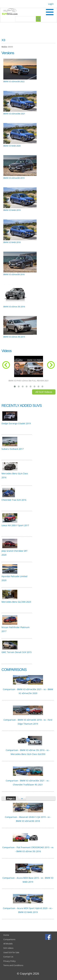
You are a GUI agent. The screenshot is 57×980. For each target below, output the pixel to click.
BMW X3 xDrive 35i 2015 (14, 337)
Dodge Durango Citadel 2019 (16, 423)
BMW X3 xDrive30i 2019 (14, 178)
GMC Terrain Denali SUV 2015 (17, 652)
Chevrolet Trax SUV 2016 (14, 500)
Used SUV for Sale (11, 952)
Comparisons (9, 939)
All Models (8, 944)
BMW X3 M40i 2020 (12, 146)
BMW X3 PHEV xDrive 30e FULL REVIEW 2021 (29, 381)
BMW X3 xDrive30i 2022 (14, 81)
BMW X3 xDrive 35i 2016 (14, 307)
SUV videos (8, 948)
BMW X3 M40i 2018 (12, 242)
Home (6, 935)
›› (22, 798)
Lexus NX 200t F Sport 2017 (15, 525)
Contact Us (8, 957)
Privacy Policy (9, 961)
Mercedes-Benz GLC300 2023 (16, 602)
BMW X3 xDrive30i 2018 (14, 274)
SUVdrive (11, 12)
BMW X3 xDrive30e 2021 (14, 114)
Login (51, 4)
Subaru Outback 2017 (13, 449)
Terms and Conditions (13, 965)
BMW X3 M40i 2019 (12, 210)
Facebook (49, 937)
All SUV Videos (44, 392)
